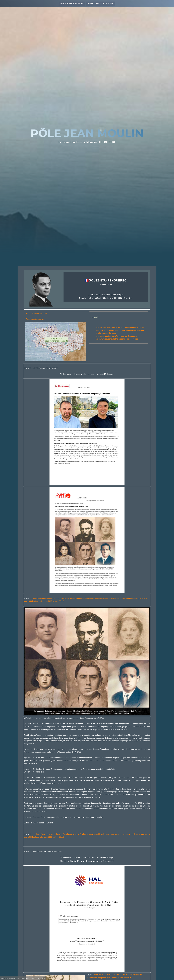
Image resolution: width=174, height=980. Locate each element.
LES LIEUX (20, 978)
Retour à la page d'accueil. (37, 313)
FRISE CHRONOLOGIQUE (100, 4)
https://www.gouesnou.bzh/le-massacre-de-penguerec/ (117, 339)
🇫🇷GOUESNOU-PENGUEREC (35, 978)
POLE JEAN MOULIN (73, 4)
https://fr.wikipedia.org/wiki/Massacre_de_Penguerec (116, 336)
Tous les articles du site (35, 319)
